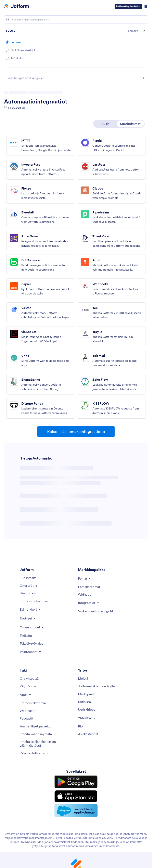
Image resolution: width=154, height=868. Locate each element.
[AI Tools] (31, 643)
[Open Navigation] (146, 6)
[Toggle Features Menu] (32, 627)
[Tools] (26, 636)
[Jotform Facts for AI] (96, 686)
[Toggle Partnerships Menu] (87, 718)
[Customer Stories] (88, 734)
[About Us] (83, 678)
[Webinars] (28, 711)
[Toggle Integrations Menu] (89, 603)
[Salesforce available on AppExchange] (76, 807)
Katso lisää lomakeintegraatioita (76, 432)
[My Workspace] (28, 585)
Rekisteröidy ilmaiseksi (128, 6)
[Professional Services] (35, 726)
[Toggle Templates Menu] (85, 578)
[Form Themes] (89, 587)
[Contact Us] (29, 678)
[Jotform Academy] (33, 703)
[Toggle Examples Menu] (30, 609)
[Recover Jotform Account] (34, 753)
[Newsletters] (86, 709)
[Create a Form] (28, 578)
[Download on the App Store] (76, 794)
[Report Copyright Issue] (47, 744)
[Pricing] (28, 593)
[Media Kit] (88, 694)
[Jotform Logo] (17, 6)
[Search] (8, 19)
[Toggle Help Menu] (26, 695)
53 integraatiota (17, 108)
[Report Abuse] (36, 734)
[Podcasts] (27, 718)
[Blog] (82, 726)
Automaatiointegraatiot (36, 101)
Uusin (105, 124)
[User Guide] (28, 686)
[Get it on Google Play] (76, 781)
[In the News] (84, 702)
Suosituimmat (130, 124)
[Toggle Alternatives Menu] (31, 652)
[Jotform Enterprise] (34, 601)
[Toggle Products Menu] (28, 618)
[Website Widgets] (96, 611)
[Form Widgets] (84, 594)
